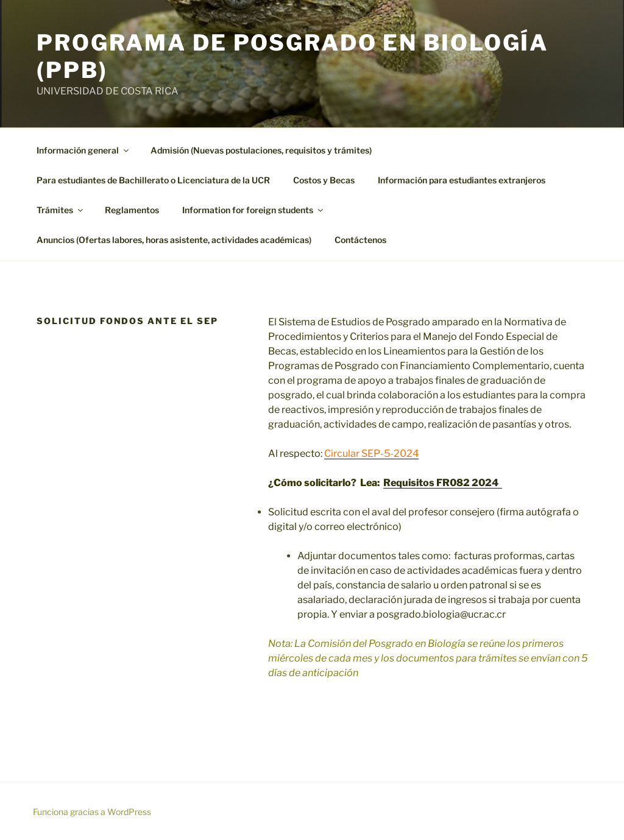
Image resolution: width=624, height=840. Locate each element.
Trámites (61, 210)
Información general (83, 150)
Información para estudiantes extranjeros (462, 180)
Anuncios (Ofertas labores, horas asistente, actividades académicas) (174, 240)
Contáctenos (360, 240)
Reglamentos (132, 210)
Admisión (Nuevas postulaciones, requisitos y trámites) (261, 150)
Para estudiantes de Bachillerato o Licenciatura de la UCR (153, 180)
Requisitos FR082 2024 (443, 483)
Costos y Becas (324, 180)
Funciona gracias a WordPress (92, 812)
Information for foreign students (253, 210)
